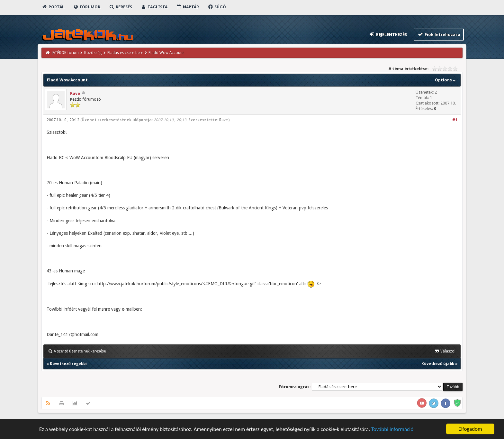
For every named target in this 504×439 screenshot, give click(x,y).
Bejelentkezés (388, 34)
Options (446, 80)
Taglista (154, 7)
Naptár (188, 7)
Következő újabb (438, 364)
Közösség (93, 53)
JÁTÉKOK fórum (65, 53)
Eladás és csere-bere (125, 53)
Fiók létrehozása (439, 34)
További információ (392, 430)
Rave (75, 93)
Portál (53, 7)
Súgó (217, 7)
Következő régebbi (68, 364)
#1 (455, 120)
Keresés (121, 7)
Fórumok (87, 7)
